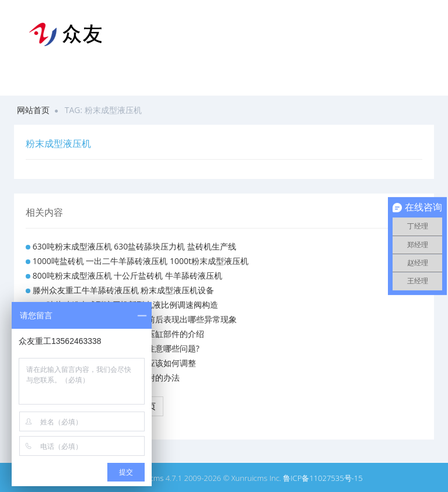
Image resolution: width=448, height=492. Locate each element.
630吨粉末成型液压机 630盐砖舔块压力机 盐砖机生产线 (134, 246)
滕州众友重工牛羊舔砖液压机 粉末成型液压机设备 (124, 290)
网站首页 (33, 110)
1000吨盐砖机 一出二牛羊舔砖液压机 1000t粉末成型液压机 (141, 261)
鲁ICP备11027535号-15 (323, 478)
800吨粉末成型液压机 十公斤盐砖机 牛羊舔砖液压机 (127, 275)
